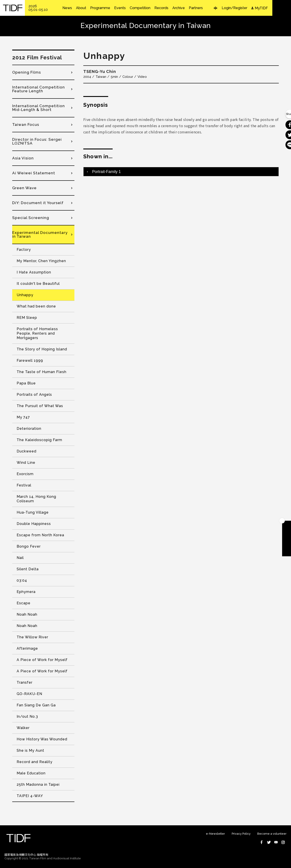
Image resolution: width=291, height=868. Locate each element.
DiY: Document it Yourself (38, 203)
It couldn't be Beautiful (38, 284)
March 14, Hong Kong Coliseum (36, 499)
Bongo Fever (29, 546)
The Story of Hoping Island (42, 349)
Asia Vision (23, 158)
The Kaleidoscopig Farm (39, 440)
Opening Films (27, 72)
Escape (24, 603)
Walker (23, 728)
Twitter (269, 842)
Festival (24, 485)
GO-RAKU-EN (29, 694)
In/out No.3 (27, 716)
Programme (100, 8)
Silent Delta (28, 569)
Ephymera (26, 592)
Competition (140, 8)
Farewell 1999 (30, 361)
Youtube (276, 842)
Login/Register (234, 8)
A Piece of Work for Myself (42, 660)
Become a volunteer (272, 834)
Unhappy (25, 295)
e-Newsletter (215, 834)
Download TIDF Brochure (287, 534)
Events (120, 8)
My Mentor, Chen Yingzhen (41, 261)
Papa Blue (26, 383)
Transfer (25, 682)
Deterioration (29, 429)
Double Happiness (34, 524)
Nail (20, 558)
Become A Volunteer (287, 543)
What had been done (36, 306)
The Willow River (32, 637)
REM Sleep (27, 318)
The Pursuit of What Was (40, 406)
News (67, 8)
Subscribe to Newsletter (287, 552)
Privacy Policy (241, 834)
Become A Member (287, 525)
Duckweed (27, 451)
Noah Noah (27, 614)
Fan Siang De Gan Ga (36, 705)
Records (161, 8)
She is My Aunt (30, 750)
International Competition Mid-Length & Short (39, 108)
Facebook (262, 842)
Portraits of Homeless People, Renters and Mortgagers (37, 333)
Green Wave (24, 188)
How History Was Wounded (42, 739)
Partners (196, 8)
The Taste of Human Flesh (42, 372)
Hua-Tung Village (33, 512)
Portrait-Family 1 (107, 172)
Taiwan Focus (26, 125)
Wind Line (26, 463)
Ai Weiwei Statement (34, 173)
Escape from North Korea (40, 535)
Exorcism (25, 474)
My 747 (23, 417)
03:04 (22, 580)
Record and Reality (35, 762)
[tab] (181, 172)
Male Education (31, 773)
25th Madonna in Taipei (38, 785)
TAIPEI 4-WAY (30, 796)
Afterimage (27, 648)
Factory (24, 250)
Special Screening (31, 218)
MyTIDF (261, 8)
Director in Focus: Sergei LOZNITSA (37, 141)
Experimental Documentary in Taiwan (40, 234)
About (81, 8)
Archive (179, 8)
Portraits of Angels (34, 395)
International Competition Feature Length (39, 89)
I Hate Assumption (34, 272)
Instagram (283, 842)
